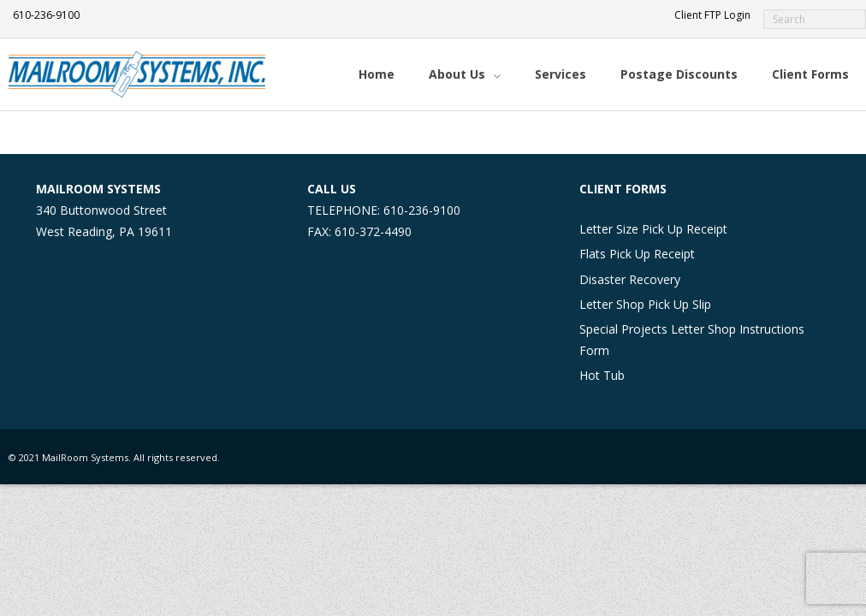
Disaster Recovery (630, 279)
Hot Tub (602, 375)
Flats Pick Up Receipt (637, 254)
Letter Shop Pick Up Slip (645, 304)
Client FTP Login (712, 15)
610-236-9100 (46, 15)
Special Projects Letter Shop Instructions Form (692, 340)
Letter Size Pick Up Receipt (653, 229)
